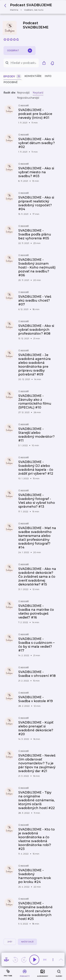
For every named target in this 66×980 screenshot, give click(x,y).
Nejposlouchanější (28, 98)
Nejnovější (23, 93)
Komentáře (33, 76)
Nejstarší (38, 93)
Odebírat (20, 51)
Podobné (11, 82)
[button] (29, 7)
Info (48, 76)
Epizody (12, 76)
